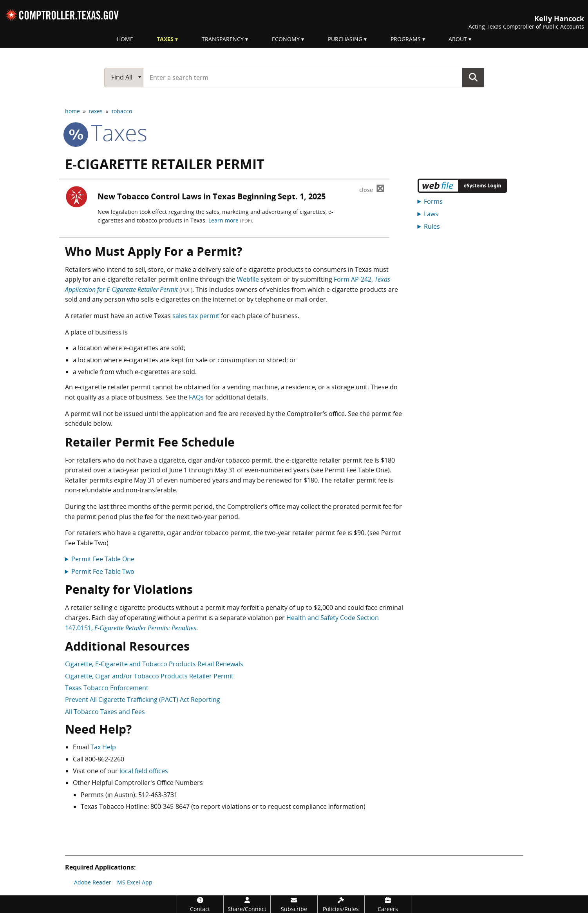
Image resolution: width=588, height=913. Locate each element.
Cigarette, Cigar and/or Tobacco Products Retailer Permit (149, 676)
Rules (432, 226)
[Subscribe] (294, 904)
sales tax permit (196, 316)
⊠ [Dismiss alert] (372, 189)
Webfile (248, 279)
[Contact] (200, 904)
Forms (433, 201)
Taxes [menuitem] (165, 39)
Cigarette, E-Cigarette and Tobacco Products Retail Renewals (154, 664)
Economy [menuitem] (286, 39)
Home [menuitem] (125, 39)
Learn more (230, 220)
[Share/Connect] (247, 904)
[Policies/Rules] (341, 904)
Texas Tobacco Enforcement (107, 688)
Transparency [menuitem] (223, 39)
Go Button (473, 77)
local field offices (144, 771)
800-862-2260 (105, 759)
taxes (96, 111)
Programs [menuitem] (406, 39)
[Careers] (388, 904)
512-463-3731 (158, 795)
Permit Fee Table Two (103, 571)
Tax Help (103, 747)
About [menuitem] (458, 39)
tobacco (122, 111)
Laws (431, 214)
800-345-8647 (170, 806)
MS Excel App (135, 882)
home (72, 111)
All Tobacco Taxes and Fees (105, 712)
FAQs (196, 397)
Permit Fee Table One (103, 559)
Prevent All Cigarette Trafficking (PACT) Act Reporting (143, 700)
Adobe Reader (93, 882)
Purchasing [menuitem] (345, 39)
